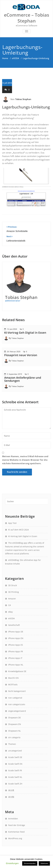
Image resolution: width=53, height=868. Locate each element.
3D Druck (13, 585)
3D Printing (13, 592)
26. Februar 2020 (14, 352)
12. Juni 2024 (12, 329)
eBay (10, 612)
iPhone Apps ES (16, 645)
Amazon (12, 599)
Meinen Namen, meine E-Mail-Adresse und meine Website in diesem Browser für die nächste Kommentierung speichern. (25, 460)
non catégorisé (15, 698)
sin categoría (14, 737)
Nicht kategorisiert (17, 691)
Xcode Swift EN (15, 764)
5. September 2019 (14, 374)
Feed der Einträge (17, 825)
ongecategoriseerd (17, 711)
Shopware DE (14, 718)
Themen (12, 744)
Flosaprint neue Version (21, 355)
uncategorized (15, 751)
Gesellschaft (14, 625)
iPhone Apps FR (16, 651)
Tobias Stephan (23, 99)
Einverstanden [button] (30, 863)
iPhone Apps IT (15, 658)
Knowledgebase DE (17, 671)
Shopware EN (15, 724)
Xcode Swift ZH (15, 784)
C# (9, 605)
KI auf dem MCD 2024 (18, 530)
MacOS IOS (13, 678)
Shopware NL (14, 731)
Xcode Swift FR (15, 770)
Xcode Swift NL (15, 777)
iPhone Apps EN (16, 638)
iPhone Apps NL (16, 665)
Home (5, 58)
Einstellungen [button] (12, 863)
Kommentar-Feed (16, 832)
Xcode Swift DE (15, 757)
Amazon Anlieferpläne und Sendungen (23, 379)
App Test (12, 523)
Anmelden (13, 819)
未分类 (11, 790)
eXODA (15, 58)
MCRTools (13, 685)
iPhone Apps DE (16, 632)
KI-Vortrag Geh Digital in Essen (25, 333)
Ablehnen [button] (44, 863)
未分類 (11, 797)
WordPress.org (15, 838)
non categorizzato (17, 704)
